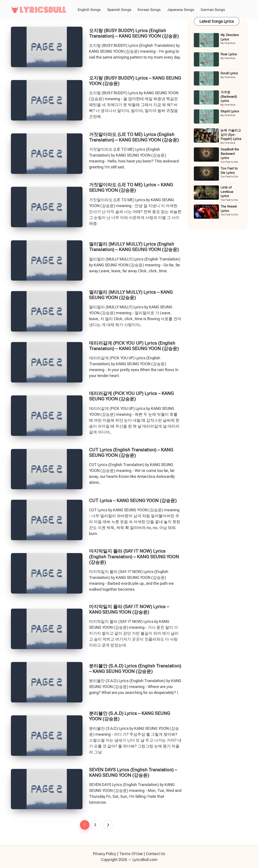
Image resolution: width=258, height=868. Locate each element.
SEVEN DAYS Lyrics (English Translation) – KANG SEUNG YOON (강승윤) (133, 773)
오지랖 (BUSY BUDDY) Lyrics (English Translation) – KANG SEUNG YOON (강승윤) (134, 33)
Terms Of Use (131, 854)
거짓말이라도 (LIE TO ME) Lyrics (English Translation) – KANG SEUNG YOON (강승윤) (134, 137)
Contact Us (155, 854)
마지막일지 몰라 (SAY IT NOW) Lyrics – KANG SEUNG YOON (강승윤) (129, 609)
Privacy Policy (105, 854)
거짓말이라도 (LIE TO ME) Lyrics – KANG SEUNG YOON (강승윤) (131, 188)
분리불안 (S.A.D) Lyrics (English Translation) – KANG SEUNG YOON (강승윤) (135, 669)
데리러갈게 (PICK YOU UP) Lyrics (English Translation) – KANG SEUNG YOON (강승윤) (134, 346)
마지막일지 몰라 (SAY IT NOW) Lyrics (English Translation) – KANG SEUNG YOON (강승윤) (134, 557)
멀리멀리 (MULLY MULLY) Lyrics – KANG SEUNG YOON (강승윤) (131, 295)
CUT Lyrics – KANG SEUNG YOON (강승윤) (133, 501)
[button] (108, 825)
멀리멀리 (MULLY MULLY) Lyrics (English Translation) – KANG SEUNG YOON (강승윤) (134, 247)
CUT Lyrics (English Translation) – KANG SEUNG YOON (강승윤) (131, 453)
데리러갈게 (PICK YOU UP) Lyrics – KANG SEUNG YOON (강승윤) (131, 396)
